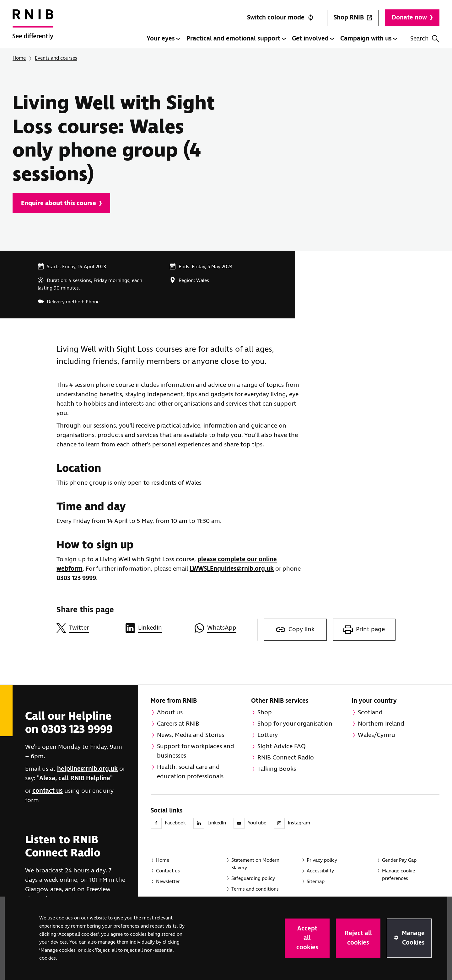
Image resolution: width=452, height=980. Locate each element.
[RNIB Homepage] (33, 29)
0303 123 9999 (76, 578)
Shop (265, 713)
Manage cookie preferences (398, 875)
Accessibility (320, 871)
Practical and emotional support (236, 39)
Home (19, 58)
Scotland (370, 713)
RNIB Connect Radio (286, 758)
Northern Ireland (381, 724)
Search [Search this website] (425, 39)
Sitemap (316, 882)
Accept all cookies (307, 938)
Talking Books (277, 769)
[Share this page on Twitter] (88, 628)
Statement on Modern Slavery (255, 864)
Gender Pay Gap (399, 860)
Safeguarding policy (253, 879)
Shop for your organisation (295, 724)
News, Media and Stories (191, 735)
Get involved (313, 39)
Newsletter (168, 882)
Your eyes (163, 39)
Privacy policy (322, 860)
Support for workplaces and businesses (196, 751)
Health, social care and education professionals (190, 772)
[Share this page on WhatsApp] (226, 628)
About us (170, 713)
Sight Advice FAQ (282, 746)
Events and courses (56, 58)
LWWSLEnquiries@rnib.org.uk (232, 569)
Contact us (168, 871)
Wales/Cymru (377, 735)
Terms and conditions (255, 889)
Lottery (268, 735)
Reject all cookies (358, 938)
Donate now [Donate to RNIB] (412, 18)
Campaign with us (369, 39)
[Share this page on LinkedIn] (157, 628)
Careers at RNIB (178, 724)
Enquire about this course (61, 203)
